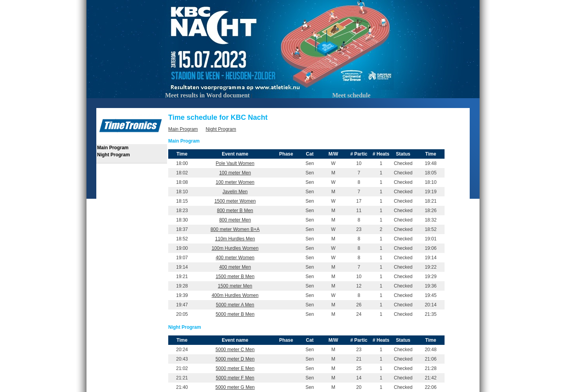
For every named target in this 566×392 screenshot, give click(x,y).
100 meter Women (235, 182)
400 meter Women (235, 258)
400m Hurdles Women (235, 295)
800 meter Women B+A (235, 229)
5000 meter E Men (235, 368)
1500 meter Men (235, 286)
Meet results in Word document (207, 95)
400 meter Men (235, 267)
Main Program (113, 148)
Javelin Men (235, 192)
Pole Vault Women (235, 163)
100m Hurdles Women (235, 248)
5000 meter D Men (235, 359)
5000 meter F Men (235, 378)
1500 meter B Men (235, 277)
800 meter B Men (235, 211)
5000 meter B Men (235, 314)
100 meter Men (235, 173)
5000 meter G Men (235, 387)
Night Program (113, 155)
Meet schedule (351, 95)
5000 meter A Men (235, 305)
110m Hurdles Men (235, 239)
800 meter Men (235, 220)
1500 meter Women (235, 201)
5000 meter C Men (235, 350)
